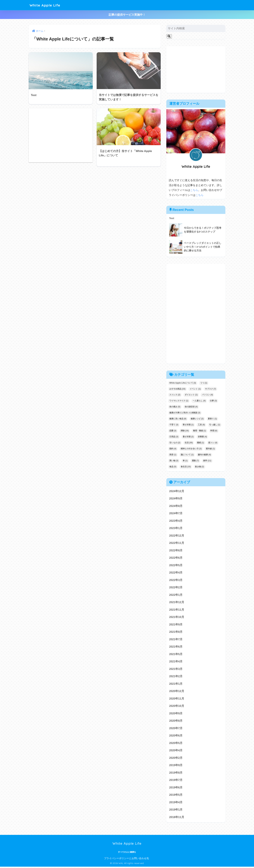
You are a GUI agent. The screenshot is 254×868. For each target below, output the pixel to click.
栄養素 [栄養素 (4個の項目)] (202, 436)
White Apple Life (46, 5)
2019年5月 (176, 796)
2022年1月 (176, 595)
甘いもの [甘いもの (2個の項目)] (175, 442)
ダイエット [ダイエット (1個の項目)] (191, 395)
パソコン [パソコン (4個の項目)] (207, 395)
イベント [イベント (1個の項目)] (195, 389)
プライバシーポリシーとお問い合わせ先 (126, 860)
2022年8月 (176, 550)
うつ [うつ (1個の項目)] (204, 383)
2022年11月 (177, 543)
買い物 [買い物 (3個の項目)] (174, 460)
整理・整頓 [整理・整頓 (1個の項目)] (199, 431)
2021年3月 (176, 669)
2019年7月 (176, 781)
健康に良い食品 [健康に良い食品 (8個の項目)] (178, 419)
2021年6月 (176, 647)
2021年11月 (177, 610)
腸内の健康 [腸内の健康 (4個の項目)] (204, 454)
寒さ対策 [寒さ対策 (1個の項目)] (188, 425)
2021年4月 (176, 662)
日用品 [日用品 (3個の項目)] (174, 436)
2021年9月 (176, 625)
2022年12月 (177, 535)
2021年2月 (176, 677)
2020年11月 (177, 699)
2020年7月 (176, 729)
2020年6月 (176, 736)
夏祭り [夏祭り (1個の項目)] (212, 419)
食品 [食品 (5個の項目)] (173, 466)
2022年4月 (176, 573)
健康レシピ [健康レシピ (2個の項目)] (197, 419)
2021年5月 (176, 655)
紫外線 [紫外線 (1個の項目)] (210, 448)
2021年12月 (177, 603)
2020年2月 (176, 759)
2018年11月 (177, 818)
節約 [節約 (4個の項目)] (173, 448)
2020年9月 (176, 714)
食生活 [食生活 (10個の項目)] (186, 466)
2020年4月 (176, 751)
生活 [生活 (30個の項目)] (189, 442)
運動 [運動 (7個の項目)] (195, 460)
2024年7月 (176, 513)
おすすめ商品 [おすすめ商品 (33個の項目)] (177, 389)
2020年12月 (177, 692)
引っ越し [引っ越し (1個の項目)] (215, 425)
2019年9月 (176, 766)
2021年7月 (176, 640)
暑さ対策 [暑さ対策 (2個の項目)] (188, 436)
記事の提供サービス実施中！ (127, 15)
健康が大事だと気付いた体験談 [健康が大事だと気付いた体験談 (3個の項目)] (185, 413)
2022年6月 (176, 558)
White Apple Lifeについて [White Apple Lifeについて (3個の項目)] (183, 383)
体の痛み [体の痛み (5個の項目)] (175, 407)
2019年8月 (176, 774)
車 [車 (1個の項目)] (185, 460)
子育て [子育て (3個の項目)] (174, 425)
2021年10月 (177, 617)
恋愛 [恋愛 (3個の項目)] (173, 431)
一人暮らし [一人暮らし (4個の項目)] (199, 401)
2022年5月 (176, 565)
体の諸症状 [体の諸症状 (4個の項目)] (191, 407)
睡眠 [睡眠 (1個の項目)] (200, 442)
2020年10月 (177, 707)
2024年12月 (177, 491)
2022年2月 (176, 588)
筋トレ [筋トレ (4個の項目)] (213, 442)
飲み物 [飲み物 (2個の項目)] (199, 466)
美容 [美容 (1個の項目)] (173, 454)
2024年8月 (176, 506)
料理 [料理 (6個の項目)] (214, 431)
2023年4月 (176, 521)
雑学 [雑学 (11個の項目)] (207, 460)
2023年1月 (176, 528)
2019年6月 (176, 789)
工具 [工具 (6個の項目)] (201, 425)
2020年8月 (176, 722)
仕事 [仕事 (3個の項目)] (213, 401)
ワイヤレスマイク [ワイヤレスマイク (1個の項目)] (179, 401)
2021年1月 (176, 684)
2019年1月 (176, 811)
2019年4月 (176, 803)
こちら (194, 190)
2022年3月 (176, 580)
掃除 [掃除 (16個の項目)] (185, 431)
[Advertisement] (61, 135)
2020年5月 (176, 744)
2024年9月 (176, 498)
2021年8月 (176, 632)
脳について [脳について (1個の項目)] (187, 454)
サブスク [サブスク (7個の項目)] (210, 389)
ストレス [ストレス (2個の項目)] (175, 395)
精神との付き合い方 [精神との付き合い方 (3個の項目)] (191, 448)
